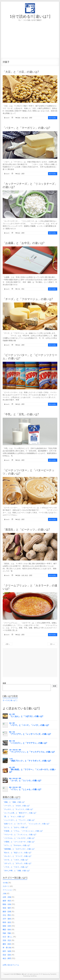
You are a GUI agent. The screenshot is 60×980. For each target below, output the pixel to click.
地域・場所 (7, 908)
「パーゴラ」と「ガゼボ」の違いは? (16, 806)
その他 (5, 883)
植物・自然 (21, 118)
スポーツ (6, 886)
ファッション (8, 890)
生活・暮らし (8, 937)
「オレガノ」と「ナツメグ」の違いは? (17, 856)
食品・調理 (29, 118)
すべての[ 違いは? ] (10, 700)
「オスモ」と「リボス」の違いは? (15, 860)
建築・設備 (7, 911)
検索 (4, 683)
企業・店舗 (7, 897)
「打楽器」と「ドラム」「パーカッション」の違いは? (23, 831)
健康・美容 (7, 901)
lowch (8, 118)
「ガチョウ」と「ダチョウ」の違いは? (17, 863)
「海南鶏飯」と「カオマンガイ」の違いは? (19, 849)
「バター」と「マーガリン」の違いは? (26, 128)
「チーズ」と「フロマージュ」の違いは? (28, 299)
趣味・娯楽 (7, 944)
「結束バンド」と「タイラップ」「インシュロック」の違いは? (26, 824)
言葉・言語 (7, 940)
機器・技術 (7, 930)
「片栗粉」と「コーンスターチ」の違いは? (19, 842)
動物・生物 (7, 904)
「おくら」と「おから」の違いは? (15, 827)
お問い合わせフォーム (11, 965)
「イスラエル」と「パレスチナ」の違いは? (19, 838)
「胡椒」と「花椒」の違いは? (14, 802)
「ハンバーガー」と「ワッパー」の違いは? (19, 820)
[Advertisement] (30, 42)
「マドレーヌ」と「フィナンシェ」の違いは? (19, 834)
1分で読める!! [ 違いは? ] (30, 16)
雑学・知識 (7, 951)
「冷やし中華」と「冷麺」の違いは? (16, 871)
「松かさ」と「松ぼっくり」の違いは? (17, 853)
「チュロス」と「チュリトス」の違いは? (18, 809)
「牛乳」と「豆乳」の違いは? (21, 414)
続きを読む (53, 118)
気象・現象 (7, 933)
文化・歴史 (21, 289)
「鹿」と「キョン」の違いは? (14, 816)
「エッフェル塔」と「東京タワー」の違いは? (19, 813)
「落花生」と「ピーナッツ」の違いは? (26, 529)
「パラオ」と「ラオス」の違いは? (15, 867)
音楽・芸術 (7, 955)
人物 (4, 893)
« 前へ (7, 644)
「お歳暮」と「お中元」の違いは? (23, 243)
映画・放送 (7, 922)
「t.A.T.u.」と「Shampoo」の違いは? (16, 845)
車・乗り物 (7, 948)
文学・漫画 (7, 919)
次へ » (52, 644)
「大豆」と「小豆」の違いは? (21, 72)
